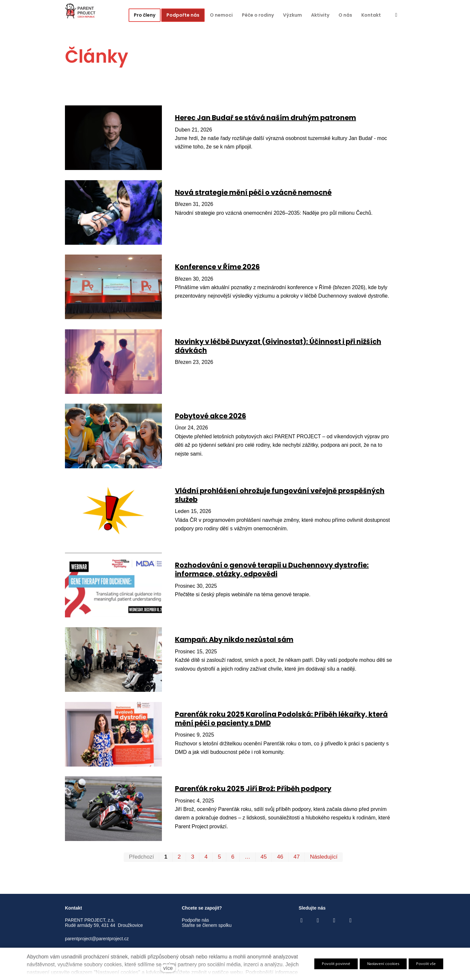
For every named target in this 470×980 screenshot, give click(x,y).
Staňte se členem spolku (207, 930)
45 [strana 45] (264, 859)
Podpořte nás (195, 925)
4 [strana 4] (206, 859)
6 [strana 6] (233, 859)
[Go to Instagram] (318, 925)
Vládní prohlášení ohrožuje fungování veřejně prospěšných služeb (280, 497)
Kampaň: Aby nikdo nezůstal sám (234, 641)
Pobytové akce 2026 (211, 418)
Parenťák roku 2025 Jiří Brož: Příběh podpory (253, 791)
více (168, 968)
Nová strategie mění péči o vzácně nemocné (253, 194)
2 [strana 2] (179, 859)
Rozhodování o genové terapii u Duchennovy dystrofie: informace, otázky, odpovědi (272, 571)
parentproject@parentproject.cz (97, 944)
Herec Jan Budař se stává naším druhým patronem (266, 120)
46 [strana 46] (280, 859)
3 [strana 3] (192, 859)
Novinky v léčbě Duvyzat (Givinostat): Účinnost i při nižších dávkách (278, 348)
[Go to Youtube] (334, 925)
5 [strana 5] (219, 859)
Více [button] (373, 15)
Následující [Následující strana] (324, 859)
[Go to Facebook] (302, 925)
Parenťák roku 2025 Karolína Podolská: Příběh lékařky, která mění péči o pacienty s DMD (281, 721)
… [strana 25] (248, 859)
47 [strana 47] (297, 859)
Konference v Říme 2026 (217, 269)
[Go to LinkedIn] (351, 925)
